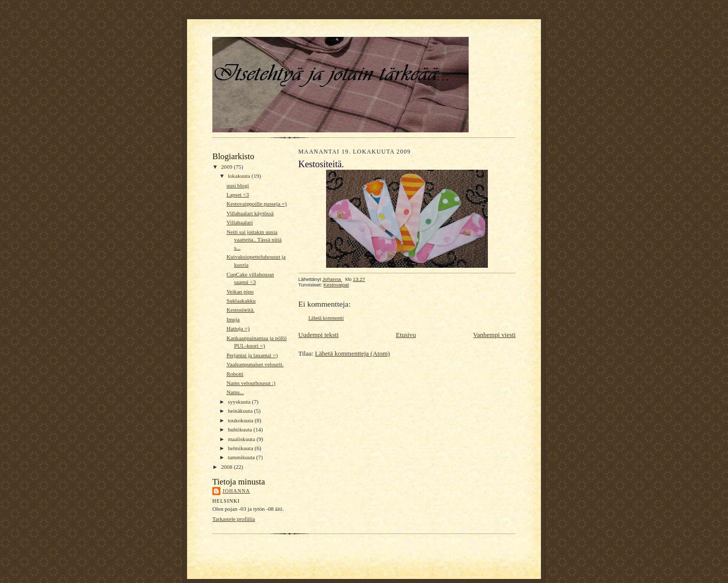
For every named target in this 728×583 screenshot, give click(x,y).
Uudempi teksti (318, 335)
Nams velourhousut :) (251, 383)
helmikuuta (241, 448)
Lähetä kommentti (326, 318)
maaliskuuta (242, 439)
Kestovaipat (336, 285)
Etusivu (406, 335)
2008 (227, 467)
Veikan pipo (240, 291)
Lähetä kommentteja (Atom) (352, 353)
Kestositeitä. (241, 310)
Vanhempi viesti (494, 335)
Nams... (235, 392)
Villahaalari (240, 222)
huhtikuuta (241, 429)
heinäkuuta (241, 411)
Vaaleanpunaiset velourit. (255, 364)
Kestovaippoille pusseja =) (257, 204)
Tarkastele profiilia (234, 519)
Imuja (233, 319)
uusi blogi (238, 185)
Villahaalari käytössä (250, 213)
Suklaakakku (241, 301)
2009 (227, 167)
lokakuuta (240, 176)
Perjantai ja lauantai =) (252, 355)
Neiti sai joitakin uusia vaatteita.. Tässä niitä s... (254, 240)
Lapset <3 (238, 195)
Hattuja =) (238, 328)
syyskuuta (240, 402)
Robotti (235, 374)
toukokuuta (241, 420)
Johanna (236, 491)
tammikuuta (242, 457)
